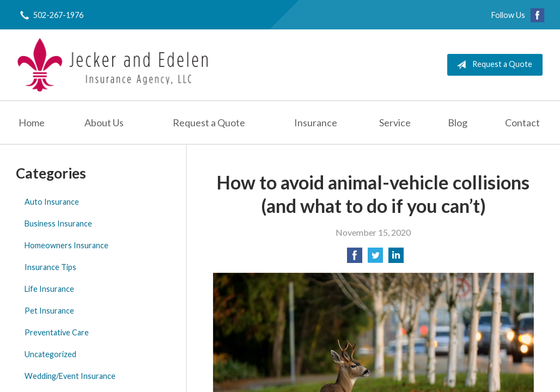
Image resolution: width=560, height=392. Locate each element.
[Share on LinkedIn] (396, 258)
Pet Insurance (49, 311)
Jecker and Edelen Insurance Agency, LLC (113, 65)
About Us (104, 122)
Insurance (316, 122)
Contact (522, 122)
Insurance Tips (50, 267)
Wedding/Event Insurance (70, 376)
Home (32, 122)
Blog (458, 122)
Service (395, 122)
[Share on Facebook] (355, 258)
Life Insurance (49, 289)
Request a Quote (492, 65)
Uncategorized (50, 354)
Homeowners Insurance (66, 245)
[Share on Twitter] (375, 258)
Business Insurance (58, 223)
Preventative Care (57, 332)
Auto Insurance (52, 202)
